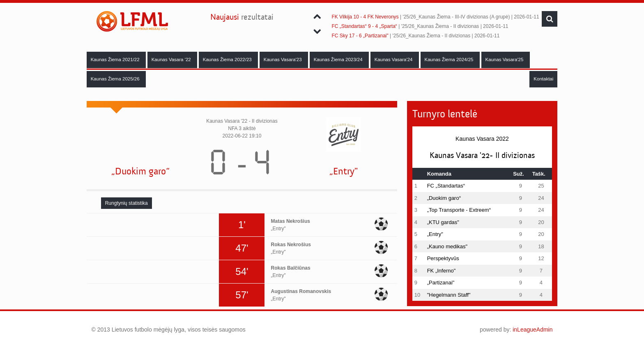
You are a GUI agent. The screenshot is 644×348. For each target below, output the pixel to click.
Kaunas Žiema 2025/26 (116, 79)
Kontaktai (543, 79)
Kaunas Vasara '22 (172, 60)
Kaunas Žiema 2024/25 (450, 60)
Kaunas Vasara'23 (283, 60)
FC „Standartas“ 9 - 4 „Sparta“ (364, 26)
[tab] (126, 203)
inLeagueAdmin (532, 330)
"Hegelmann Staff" (449, 295)
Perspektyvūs (443, 258)
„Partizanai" (441, 283)
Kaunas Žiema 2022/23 (228, 60)
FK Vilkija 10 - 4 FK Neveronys (365, 17)
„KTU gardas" (443, 222)
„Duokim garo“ (140, 171)
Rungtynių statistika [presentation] (126, 203)
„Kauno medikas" (447, 246)
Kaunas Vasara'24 (394, 60)
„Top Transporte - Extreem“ (459, 210)
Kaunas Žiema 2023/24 (339, 60)
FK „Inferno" (442, 271)
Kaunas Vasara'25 (505, 60)
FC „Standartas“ (446, 186)
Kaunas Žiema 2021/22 (116, 60)
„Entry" (344, 171)
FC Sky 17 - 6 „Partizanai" (360, 36)
